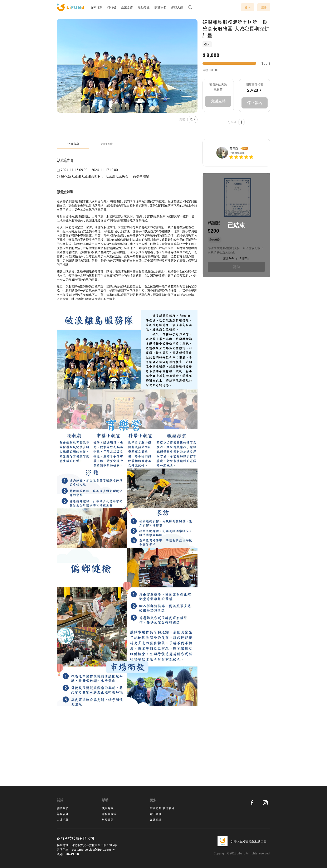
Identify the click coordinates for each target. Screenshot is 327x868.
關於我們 (63, 808)
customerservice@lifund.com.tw (93, 850)
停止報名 (255, 103)
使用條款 (108, 808)
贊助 (236, 267)
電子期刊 (156, 814)
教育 (207, 44)
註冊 (264, 7)
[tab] (73, 144)
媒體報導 (156, 820)
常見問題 (108, 820)
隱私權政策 (109, 814)
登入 (248, 7)
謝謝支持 (218, 101)
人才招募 (63, 820)
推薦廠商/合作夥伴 (162, 808)
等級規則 (63, 814)
